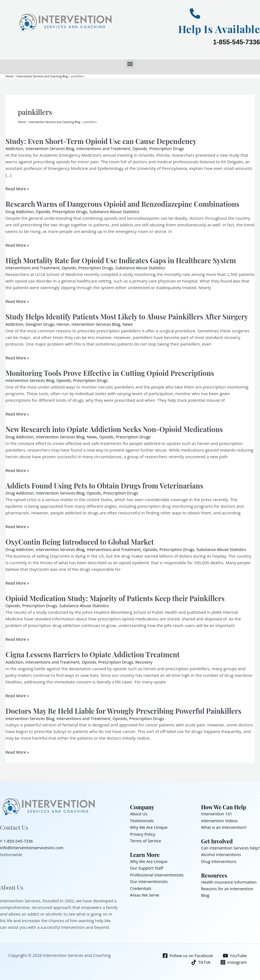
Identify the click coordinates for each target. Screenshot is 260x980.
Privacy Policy (143, 832)
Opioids (143, 148)
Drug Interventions (219, 865)
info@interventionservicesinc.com (32, 846)
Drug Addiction (20, 211)
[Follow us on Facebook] (187, 954)
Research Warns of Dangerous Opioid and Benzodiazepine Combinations (125, 203)
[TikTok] (201, 960)
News (130, 323)
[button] (130, 64)
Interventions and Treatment (106, 148)
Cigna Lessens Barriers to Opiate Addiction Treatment (95, 653)
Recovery (147, 660)
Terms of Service (146, 838)
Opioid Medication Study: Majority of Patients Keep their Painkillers (118, 597)
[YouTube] (235, 954)
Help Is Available (217, 28)
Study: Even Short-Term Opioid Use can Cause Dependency (103, 141)
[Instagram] (234, 960)
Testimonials (142, 819)
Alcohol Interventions (221, 859)
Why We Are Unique (149, 825)
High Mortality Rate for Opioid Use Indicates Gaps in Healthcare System (123, 260)
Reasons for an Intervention (228, 892)
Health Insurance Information (229, 886)
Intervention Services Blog (51, 148)
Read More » (18, 188)
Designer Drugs (41, 323)
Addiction (15, 148)
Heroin (64, 323)
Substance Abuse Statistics (117, 211)
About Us (139, 812)
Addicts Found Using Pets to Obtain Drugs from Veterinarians (107, 484)
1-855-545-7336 (236, 42)
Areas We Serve (145, 892)
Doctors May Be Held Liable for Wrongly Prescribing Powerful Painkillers (126, 709)
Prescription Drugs (170, 148)
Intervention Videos (220, 819)
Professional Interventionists (157, 872)
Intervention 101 (217, 812)
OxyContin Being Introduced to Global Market (81, 541)
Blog (205, 899)
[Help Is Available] (195, 13)
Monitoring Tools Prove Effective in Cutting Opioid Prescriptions (112, 372)
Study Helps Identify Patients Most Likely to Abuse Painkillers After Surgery (130, 316)
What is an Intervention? (224, 825)
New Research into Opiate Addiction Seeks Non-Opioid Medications (117, 428)
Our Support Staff (147, 865)
